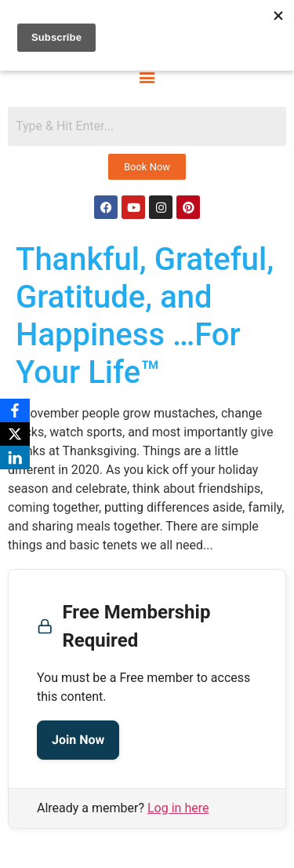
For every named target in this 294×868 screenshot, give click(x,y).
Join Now (78, 740)
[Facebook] (15, 410)
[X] (15, 434)
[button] (147, 76)
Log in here (178, 808)
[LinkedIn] (15, 458)
